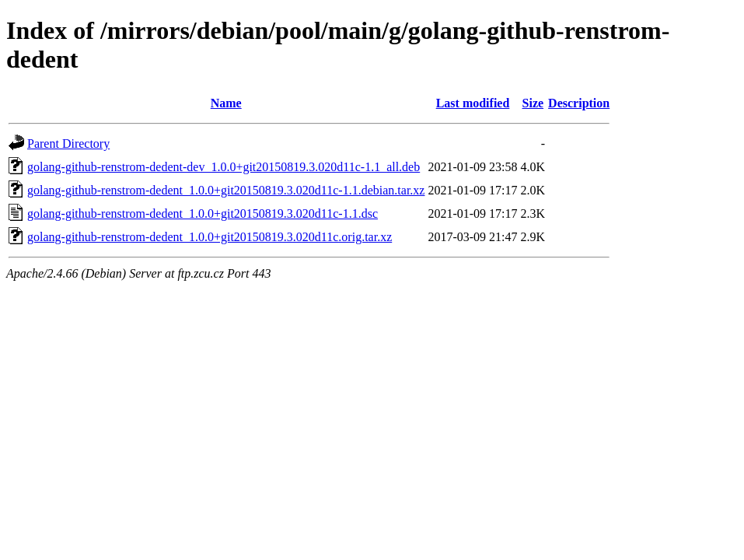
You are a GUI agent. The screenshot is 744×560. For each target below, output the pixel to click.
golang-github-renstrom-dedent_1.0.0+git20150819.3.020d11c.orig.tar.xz (210, 237)
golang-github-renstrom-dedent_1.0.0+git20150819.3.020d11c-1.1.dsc (203, 213)
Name (226, 103)
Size (533, 103)
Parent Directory (68, 143)
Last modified (473, 103)
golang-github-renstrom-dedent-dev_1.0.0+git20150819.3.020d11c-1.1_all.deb (224, 167)
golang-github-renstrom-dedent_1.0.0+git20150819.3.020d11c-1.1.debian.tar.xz (226, 190)
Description (579, 103)
